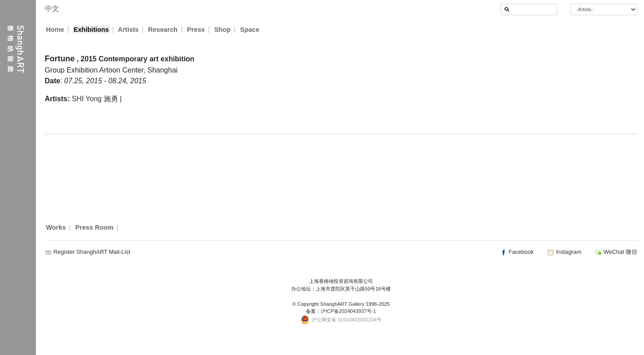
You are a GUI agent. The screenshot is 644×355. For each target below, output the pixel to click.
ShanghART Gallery (342, 304)
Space (250, 30)
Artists (128, 30)
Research (163, 30)
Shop (223, 30)
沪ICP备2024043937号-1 (348, 311)
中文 (52, 9)
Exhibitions (91, 30)
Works (56, 227)
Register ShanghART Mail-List (92, 252)
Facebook (517, 252)
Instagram (564, 252)
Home (55, 30)
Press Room (94, 227)
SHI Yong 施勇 (95, 99)
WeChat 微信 (616, 252)
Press (196, 30)
